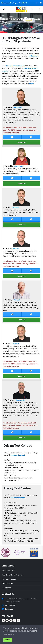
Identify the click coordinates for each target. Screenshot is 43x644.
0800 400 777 (10, 605)
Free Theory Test (8, 571)
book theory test (18, 498)
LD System (33, 56)
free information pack (15, 66)
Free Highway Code (9, 579)
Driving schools (14, 28)
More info (22, 142)
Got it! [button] (7, 640)
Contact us (9, 609)
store (31, 84)
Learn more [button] (9, 634)
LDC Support (6, 588)
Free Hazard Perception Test (12, 575)
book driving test (18, 455)
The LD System (7, 583)
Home (4, 28)
